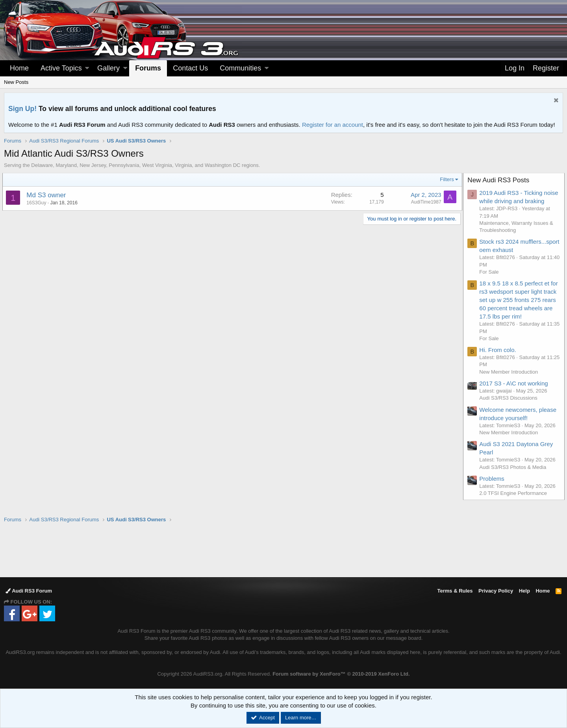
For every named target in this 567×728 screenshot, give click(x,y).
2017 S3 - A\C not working (515, 392)
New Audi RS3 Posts (500, 180)
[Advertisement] (283, 550)
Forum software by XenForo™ (341, 674)
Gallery (108, 68)
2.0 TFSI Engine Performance (515, 501)
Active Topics (61, 68)
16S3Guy (38, 203)
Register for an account (333, 125)
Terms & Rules (455, 591)
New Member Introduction (510, 380)
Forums (148, 68)
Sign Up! (22, 109)
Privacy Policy (496, 591)
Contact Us (190, 68)
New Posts (16, 82)
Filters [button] (446, 179)
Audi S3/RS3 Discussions (510, 406)
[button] (87, 68)
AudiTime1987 (425, 202)
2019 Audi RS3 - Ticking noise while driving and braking (512, 201)
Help (524, 591)
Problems (493, 487)
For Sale (490, 280)
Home (19, 68)
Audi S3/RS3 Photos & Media (514, 475)
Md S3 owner (48, 195)
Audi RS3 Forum (29, 591)
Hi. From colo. (499, 358)
